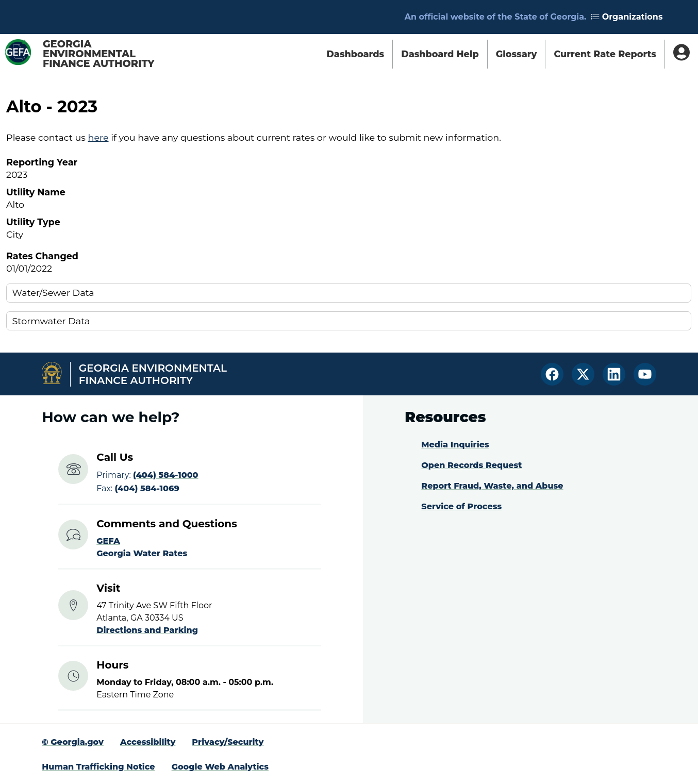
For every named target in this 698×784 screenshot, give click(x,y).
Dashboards (355, 54)
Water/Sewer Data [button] (53, 293)
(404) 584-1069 (147, 488)
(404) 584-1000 (165, 475)
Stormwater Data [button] (51, 321)
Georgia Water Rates (142, 553)
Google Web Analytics (220, 767)
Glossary (517, 54)
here (98, 137)
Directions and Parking (147, 630)
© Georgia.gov (73, 742)
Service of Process (461, 506)
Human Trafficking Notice (98, 767)
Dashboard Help (440, 54)
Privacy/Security (228, 742)
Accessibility (148, 742)
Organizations (627, 17)
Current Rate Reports (605, 54)
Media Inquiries (455, 445)
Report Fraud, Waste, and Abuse (492, 486)
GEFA (108, 541)
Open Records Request (471, 465)
